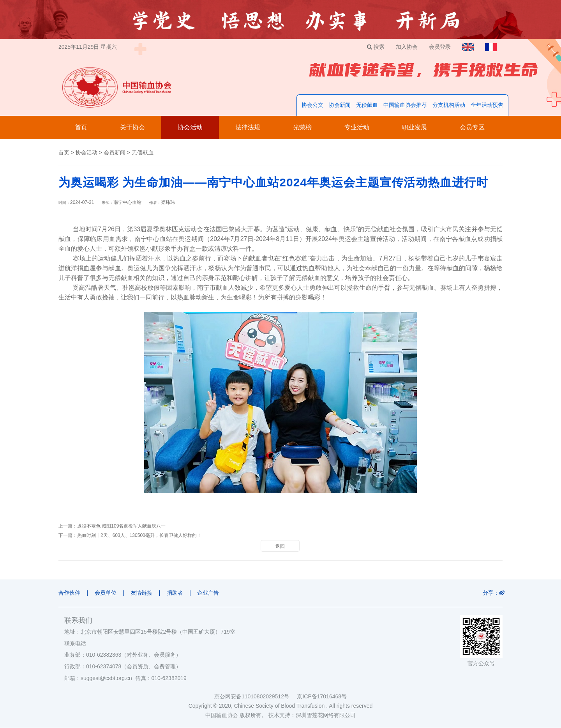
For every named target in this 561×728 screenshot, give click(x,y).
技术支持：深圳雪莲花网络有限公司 (312, 716)
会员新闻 (115, 153)
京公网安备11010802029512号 (256, 697)
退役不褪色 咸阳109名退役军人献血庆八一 (121, 526)
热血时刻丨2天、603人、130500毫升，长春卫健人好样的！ (139, 536)
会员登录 (439, 47)
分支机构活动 (449, 105)
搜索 (374, 47)
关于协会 (132, 128)
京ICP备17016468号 (322, 697)
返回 (280, 547)
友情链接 (142, 593)
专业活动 (357, 128)
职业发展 (415, 128)
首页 (81, 128)
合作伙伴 (69, 593)
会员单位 (106, 593)
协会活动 (190, 128)
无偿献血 (367, 105)
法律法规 (248, 128)
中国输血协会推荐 (405, 105)
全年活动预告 (487, 105)
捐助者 (176, 593)
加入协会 (406, 47)
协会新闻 (340, 105)
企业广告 (210, 593)
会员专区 (472, 128)
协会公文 (312, 105)
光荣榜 (302, 128)
